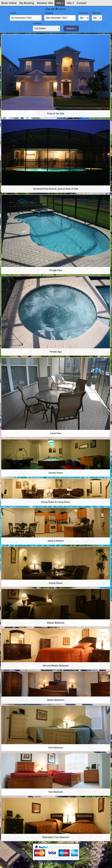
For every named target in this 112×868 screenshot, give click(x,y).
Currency (37, 23)
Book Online (9, 3)
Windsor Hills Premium (63, 862)
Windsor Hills (45, 3)
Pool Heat (83, 13)
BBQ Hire (96, 13)
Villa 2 (70, 3)
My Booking (27, 3)
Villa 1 (60, 3)
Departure (49, 13)
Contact (82, 3)
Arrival (13, 13)
